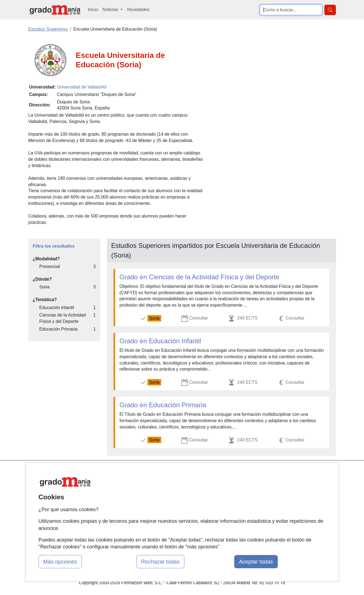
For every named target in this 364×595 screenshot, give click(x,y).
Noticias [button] (111, 10)
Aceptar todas (256, 562)
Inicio (93, 10)
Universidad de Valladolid (81, 87)
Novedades (138, 10)
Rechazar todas (160, 562)
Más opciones (60, 562)
